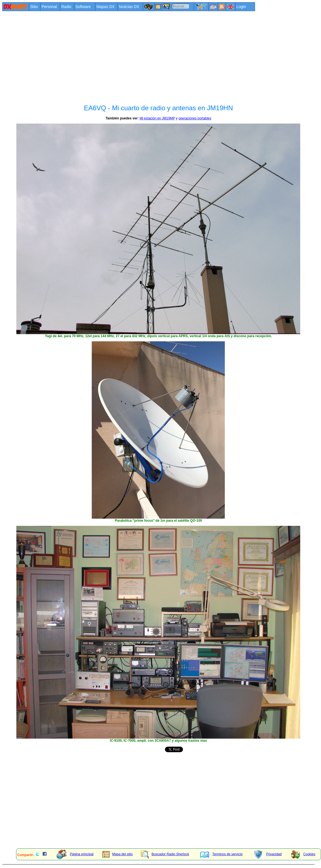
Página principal (75, 854)
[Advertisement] (130, 53)
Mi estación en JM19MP (157, 118)
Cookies (303, 854)
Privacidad (268, 854)
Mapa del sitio (118, 854)
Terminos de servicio (221, 854)
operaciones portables (195, 118)
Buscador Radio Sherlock (165, 854)
